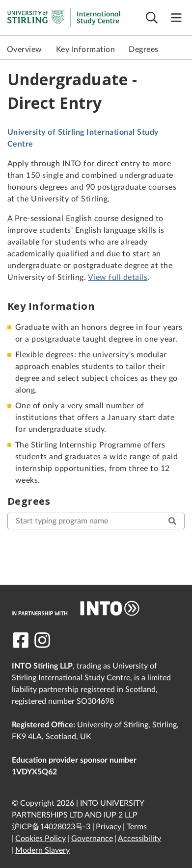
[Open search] (152, 18)
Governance (92, 839)
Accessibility (139, 839)
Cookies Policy (41, 839)
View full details (118, 277)
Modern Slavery (42, 850)
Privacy (109, 827)
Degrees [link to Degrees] (143, 50)
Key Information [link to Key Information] (85, 50)
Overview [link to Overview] (25, 50)
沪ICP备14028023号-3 (51, 827)
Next (182, 50)
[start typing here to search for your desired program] (96, 521)
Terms (137, 827)
